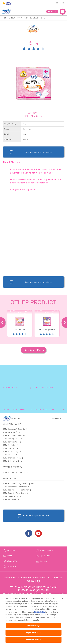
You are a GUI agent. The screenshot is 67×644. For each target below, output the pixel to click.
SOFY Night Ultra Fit (11, 461)
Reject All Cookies (33, 636)
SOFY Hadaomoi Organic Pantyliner (18, 483)
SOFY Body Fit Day (11, 452)
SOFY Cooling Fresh (11, 439)
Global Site (12, 567)
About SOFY (12, 561)
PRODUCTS (52, 12)
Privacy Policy (40, 615)
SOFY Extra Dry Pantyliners (14, 493)
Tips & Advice (46, 556)
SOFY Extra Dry (9, 448)
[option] (20, 323)
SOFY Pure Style (10, 500)
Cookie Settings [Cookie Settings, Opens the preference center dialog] (34, 629)
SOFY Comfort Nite (11, 442)
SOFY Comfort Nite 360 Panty (15, 472)
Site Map (43, 561)
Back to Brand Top (34, 350)
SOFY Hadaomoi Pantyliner (15, 487)
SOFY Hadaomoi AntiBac (14, 435)
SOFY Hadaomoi (10, 432)
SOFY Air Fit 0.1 (9, 445)
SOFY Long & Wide (11, 496)
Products (11, 550)
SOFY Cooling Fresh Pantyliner (16, 490)
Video (10, 556)
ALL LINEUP (56, 419)
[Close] (63, 602)
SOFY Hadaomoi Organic (14, 429)
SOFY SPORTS (9, 455)
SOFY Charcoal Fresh (12, 458)
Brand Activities (47, 550)
